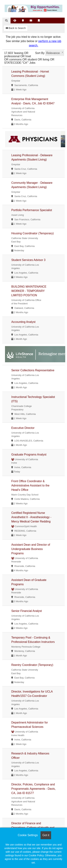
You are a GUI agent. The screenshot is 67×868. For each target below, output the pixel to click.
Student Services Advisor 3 (28, 260)
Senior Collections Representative (33, 370)
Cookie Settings (28, 835)
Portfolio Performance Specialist (32, 210)
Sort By (40, 53)
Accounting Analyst (23, 322)
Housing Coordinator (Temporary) (32, 233)
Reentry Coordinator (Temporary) (32, 665)
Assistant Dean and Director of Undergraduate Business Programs (31, 549)
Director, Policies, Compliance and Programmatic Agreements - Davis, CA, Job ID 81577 (33, 789)
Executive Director (23, 428)
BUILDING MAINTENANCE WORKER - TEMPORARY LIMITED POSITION (29, 291)
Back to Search (16, 28)
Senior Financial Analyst (27, 611)
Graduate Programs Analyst (29, 455)
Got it (46, 835)
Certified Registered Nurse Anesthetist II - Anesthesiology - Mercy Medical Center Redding (31, 517)
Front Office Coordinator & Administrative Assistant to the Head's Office (30, 485)
